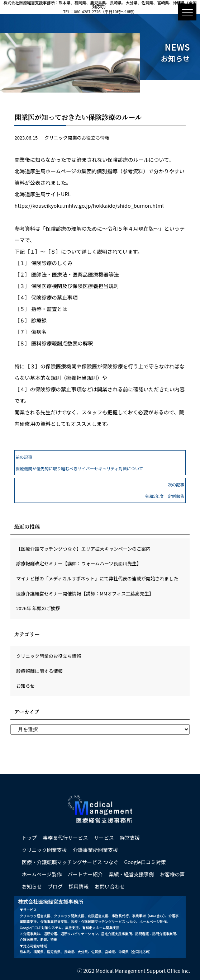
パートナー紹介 (85, 874)
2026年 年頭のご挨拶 (38, 608)
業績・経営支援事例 (131, 874)
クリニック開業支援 (44, 850)
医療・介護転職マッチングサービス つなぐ (70, 862)
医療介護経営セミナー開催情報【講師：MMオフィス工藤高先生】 (85, 593)
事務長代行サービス (65, 838)
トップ (29, 838)
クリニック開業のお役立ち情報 (77, 138)
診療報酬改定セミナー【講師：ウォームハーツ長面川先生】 (79, 563)
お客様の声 (172, 874)
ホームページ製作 (42, 874)
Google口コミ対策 (145, 862)
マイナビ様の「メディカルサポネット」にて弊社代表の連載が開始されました (97, 578)
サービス (104, 838)
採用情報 (79, 886)
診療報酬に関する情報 (39, 671)
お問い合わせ (110, 886)
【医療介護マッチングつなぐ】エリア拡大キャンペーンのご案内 (83, 549)
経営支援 (130, 838)
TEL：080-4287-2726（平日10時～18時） (100, 12)
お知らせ (25, 686)
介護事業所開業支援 (95, 850)
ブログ (55, 886)
